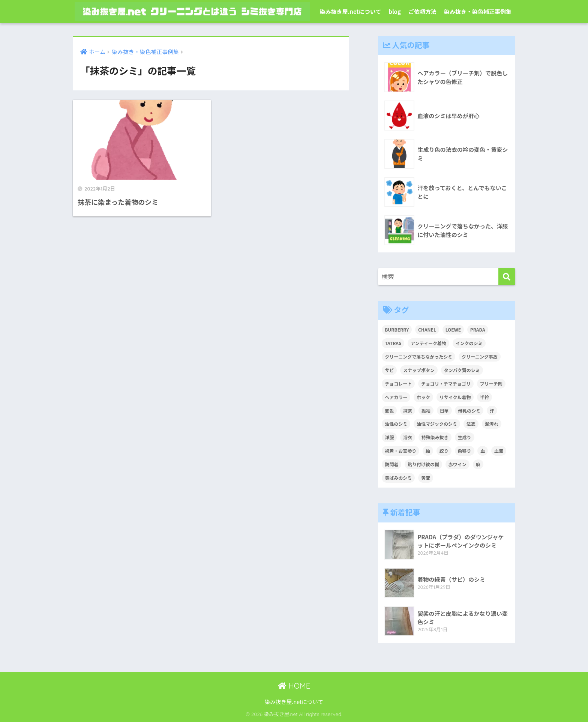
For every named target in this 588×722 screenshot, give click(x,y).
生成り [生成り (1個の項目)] (465, 437)
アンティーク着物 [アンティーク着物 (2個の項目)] (428, 343)
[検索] (507, 277)
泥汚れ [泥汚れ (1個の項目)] (492, 424)
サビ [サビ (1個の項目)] (389, 370)
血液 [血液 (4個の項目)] (499, 451)
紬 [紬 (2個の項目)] (428, 451)
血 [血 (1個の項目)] (483, 451)
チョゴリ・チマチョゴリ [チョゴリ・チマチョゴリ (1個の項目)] (446, 384)
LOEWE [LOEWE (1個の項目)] (453, 329)
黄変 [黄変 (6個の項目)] (426, 478)
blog (395, 11)
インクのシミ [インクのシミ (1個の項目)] (469, 343)
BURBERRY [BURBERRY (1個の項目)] (397, 329)
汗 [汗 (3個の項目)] (492, 411)
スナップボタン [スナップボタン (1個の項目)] (419, 370)
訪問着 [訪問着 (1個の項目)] (391, 464)
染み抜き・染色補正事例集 (478, 11)
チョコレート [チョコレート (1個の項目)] (398, 384)
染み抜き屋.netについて (350, 11)
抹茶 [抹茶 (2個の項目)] (408, 411)
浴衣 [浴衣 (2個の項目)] (408, 437)
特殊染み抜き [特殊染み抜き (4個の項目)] (435, 437)
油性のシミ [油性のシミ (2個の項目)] (396, 424)
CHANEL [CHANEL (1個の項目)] (427, 329)
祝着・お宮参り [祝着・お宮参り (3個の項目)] (400, 451)
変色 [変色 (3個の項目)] (389, 411)
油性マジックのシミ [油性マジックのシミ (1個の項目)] (437, 424)
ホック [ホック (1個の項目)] (423, 397)
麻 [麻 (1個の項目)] (478, 464)
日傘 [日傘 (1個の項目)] (444, 411)
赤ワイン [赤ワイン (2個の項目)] (457, 464)
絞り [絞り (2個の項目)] (444, 451)
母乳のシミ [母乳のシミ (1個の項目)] (469, 411)
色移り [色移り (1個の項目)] (465, 451)
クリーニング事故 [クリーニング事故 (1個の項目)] (480, 356)
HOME (294, 686)
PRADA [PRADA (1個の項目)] (478, 329)
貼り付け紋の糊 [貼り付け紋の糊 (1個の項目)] (423, 464)
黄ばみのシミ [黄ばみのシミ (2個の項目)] (398, 478)
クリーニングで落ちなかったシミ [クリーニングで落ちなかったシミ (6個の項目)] (418, 356)
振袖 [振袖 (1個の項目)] (426, 411)
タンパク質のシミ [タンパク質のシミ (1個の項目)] (462, 370)
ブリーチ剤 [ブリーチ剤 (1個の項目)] (491, 384)
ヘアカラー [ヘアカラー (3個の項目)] (396, 397)
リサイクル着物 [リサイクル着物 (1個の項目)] (455, 397)
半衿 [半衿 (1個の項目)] (484, 397)
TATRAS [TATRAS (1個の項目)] (393, 343)
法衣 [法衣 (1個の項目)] (471, 424)
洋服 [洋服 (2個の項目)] (389, 437)
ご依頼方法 (422, 11)
